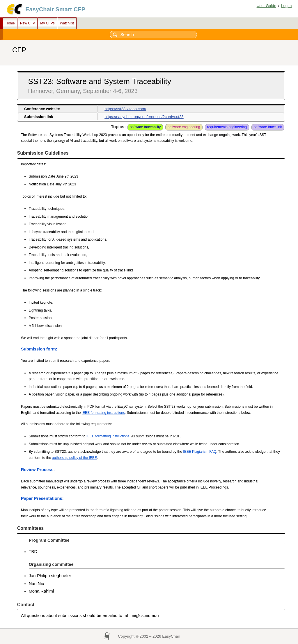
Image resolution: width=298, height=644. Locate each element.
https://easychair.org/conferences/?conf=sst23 (144, 117)
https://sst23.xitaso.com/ (125, 109)
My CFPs (47, 23)
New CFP (28, 23)
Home (10, 23)
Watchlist (67, 23)
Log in (286, 6)
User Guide (266, 6)
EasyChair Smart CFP (55, 9)
